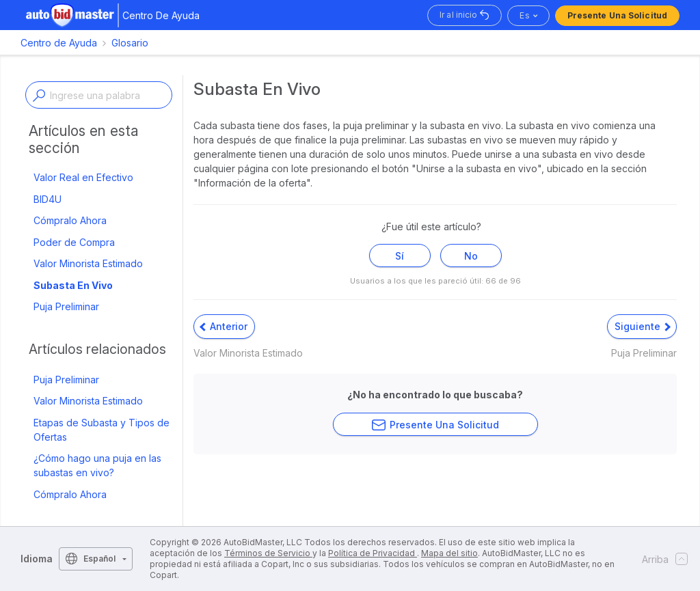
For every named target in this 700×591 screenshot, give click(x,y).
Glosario (130, 43)
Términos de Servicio (268, 553)
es (524, 15)
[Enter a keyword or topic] (99, 95)
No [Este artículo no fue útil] (471, 256)
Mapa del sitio (449, 553)
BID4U (48, 199)
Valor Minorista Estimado (88, 263)
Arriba (661, 559)
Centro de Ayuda (59, 43)
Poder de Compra (74, 242)
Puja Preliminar (66, 306)
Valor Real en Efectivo (83, 177)
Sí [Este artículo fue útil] (400, 256)
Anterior (224, 326)
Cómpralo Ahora (70, 220)
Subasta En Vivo (73, 285)
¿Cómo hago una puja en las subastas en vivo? (97, 465)
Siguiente (643, 326)
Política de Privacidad (373, 553)
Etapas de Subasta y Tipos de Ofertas (102, 430)
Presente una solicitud (617, 15)
